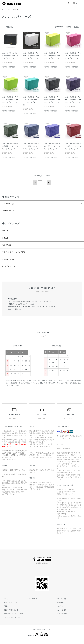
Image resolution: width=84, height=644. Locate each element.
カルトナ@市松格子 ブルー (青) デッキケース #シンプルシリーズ (52, 146)
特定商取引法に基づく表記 (11, 618)
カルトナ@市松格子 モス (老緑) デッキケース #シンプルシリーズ (10, 146)
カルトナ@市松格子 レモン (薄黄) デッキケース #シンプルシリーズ (52, 56)
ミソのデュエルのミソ (12, 262)
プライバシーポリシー (10, 622)
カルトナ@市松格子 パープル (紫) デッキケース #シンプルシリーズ (73, 100)
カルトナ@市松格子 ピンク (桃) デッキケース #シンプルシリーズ (73, 56)
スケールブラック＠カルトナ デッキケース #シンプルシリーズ (10, 56)
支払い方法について (9, 614)
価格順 (68, 27)
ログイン (58, 610)
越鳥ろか (6, 231)
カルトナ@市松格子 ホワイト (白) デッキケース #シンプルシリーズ (31, 56)
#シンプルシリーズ (15, 9)
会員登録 (58, 607)
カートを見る (60, 614)
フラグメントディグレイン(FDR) (17, 255)
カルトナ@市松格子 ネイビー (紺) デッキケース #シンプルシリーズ (31, 146)
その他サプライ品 (10, 210)
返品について (7, 610)
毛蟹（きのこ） (9, 247)
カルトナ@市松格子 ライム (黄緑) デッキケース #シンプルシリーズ (10, 100)
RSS (30, 603)
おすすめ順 (59, 27)
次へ (48, 182)
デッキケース (8, 203)
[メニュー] (81, 3)
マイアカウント (61, 603)
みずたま (6, 239)
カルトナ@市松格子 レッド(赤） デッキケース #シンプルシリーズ (73, 146)
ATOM (35, 603)
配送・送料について (9, 607)
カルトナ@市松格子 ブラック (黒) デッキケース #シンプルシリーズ (52, 100)
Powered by (42, 639)
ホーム (4, 9)
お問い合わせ (60, 618)
